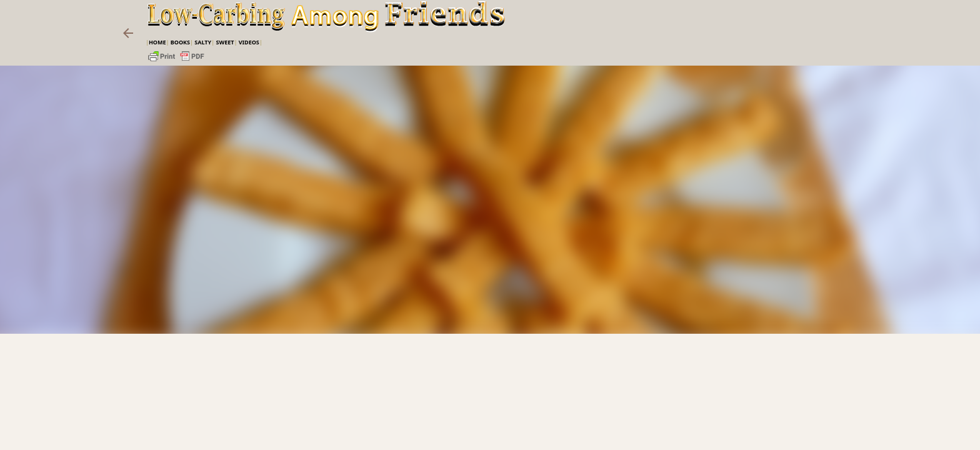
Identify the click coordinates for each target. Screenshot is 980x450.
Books (180, 42)
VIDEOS (249, 42)
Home (157, 42)
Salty (203, 42)
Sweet (225, 42)
